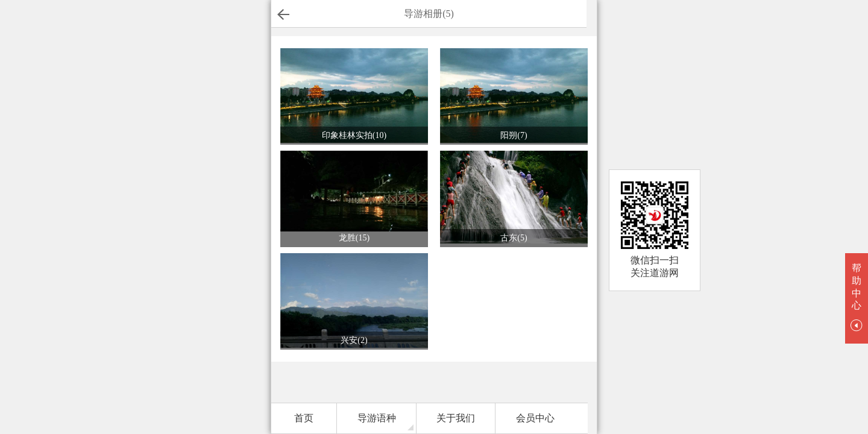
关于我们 (456, 418)
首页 (304, 418)
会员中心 (535, 418)
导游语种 (377, 418)
